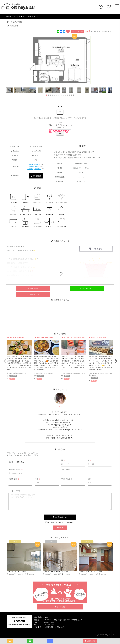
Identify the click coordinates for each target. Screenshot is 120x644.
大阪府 (18, 17)
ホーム (10, 17)
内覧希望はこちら (33, 294)
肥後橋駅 (38, 169)
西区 (24, 17)
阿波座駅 (37, 164)
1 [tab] (57, 384)
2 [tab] (60, 384)
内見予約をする (90, 641)
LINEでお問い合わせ (87, 288)
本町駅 (37, 167)
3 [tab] (63, 384)
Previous (4, 359)
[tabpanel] (20, 358)
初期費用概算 (36, 176)
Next (116, 359)
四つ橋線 (30, 169)
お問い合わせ (33, 288)
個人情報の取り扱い (60, 517)
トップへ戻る (60, 607)
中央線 (31, 164)
